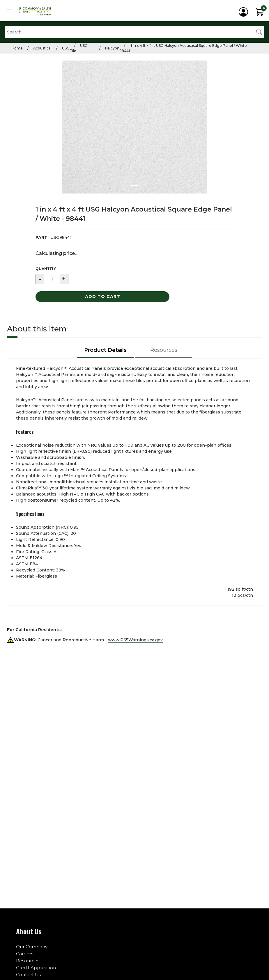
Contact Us (28, 975)
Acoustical (42, 48)
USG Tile (79, 48)
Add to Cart (103, 297)
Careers (25, 954)
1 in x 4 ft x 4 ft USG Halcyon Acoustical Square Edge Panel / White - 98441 (184, 48)
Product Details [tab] (105, 350)
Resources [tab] (164, 350)
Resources (28, 961)
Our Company (32, 947)
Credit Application (36, 968)
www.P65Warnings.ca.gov (135, 640)
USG (66, 48)
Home (17, 48)
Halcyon (112, 48)
